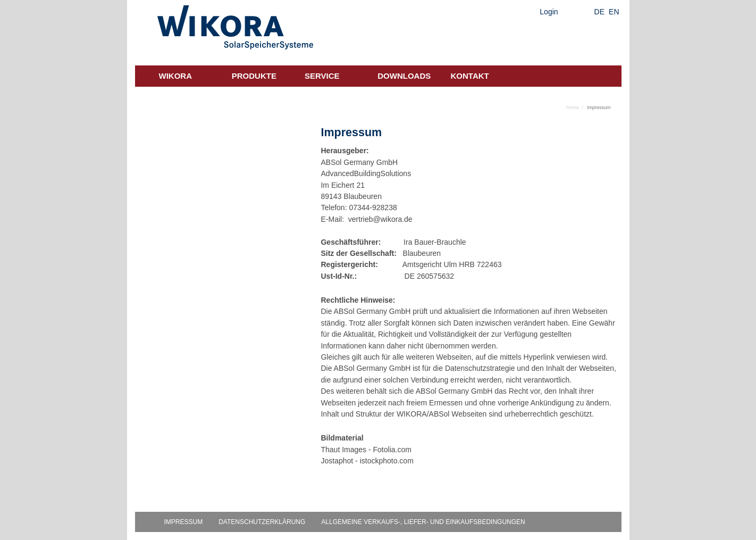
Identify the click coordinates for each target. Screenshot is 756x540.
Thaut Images (343, 450)
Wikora (176, 76)
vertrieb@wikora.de (380, 219)
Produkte (254, 76)
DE (599, 12)
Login (549, 12)
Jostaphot (337, 461)
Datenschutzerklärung (262, 522)
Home (573, 107)
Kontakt (470, 76)
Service (322, 76)
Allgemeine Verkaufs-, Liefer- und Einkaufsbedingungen (423, 522)
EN (614, 12)
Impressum (184, 522)
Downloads (404, 76)
